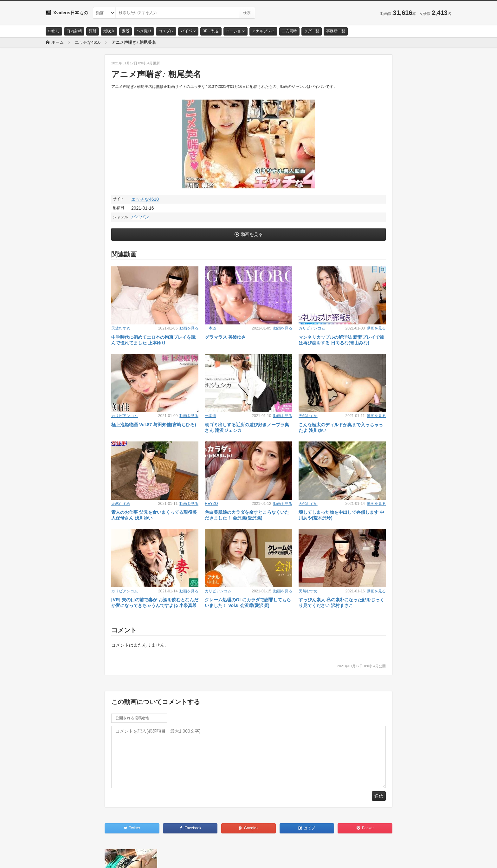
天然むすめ (121, 328)
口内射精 (74, 31)
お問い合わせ (62, 858)
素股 (126, 31)
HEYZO (211, 504)
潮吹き (109, 31)
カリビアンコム (312, 328)
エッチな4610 (145, 199)
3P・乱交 (211, 31)
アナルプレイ (263, 31)
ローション (236, 31)
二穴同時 (289, 31)
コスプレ (166, 31)
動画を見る (252, 234)
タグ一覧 (312, 31)
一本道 (210, 328)
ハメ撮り (144, 31)
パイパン (188, 31)
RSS (117, 858)
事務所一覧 (336, 31)
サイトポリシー (93, 858)
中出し (54, 31)
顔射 (93, 31)
